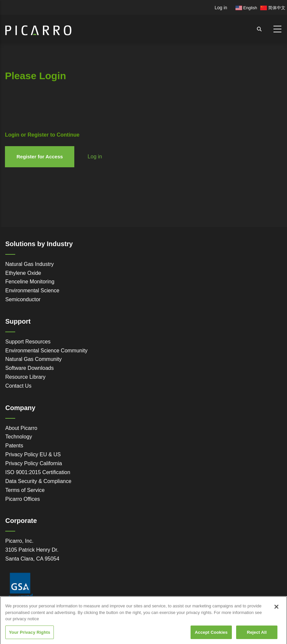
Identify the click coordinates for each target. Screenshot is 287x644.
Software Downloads (30, 368)
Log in (221, 8)
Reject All (257, 635)
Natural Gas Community (34, 359)
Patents (14, 446)
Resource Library (25, 377)
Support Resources (28, 342)
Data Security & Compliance (38, 481)
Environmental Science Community (46, 351)
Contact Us (18, 386)
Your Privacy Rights (30, 635)
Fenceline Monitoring (30, 282)
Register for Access (40, 157)
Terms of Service (25, 490)
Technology (19, 437)
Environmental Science (32, 290)
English (246, 8)
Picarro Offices (23, 499)
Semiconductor (23, 299)
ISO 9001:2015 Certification (38, 472)
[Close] (276, 610)
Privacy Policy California (34, 463)
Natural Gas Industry (30, 264)
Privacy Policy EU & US (33, 454)
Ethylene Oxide (23, 273)
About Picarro (21, 428)
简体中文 (273, 8)
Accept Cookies (211, 635)
